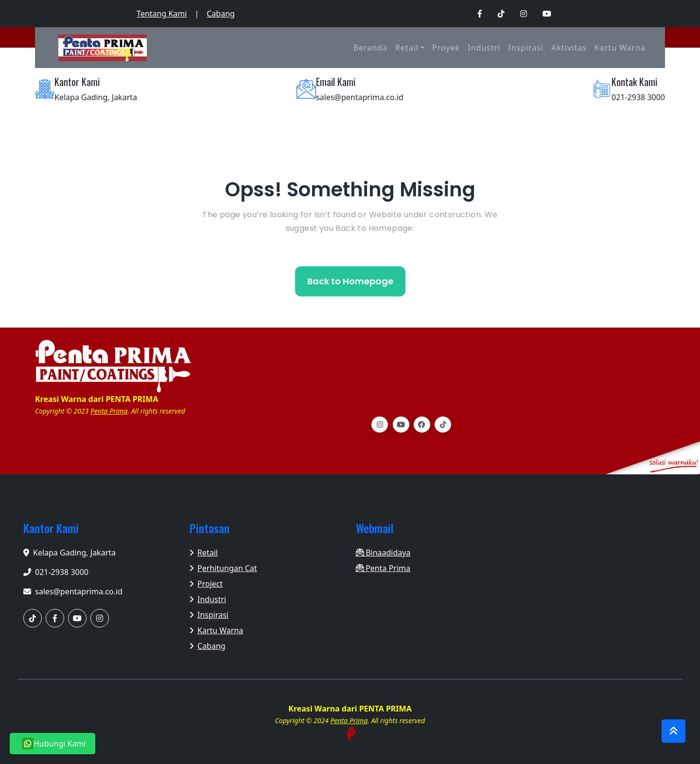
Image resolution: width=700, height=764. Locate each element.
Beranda (370, 48)
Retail (407, 48)
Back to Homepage (350, 281)
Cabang (221, 14)
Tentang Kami (162, 14)
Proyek (446, 48)
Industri (484, 48)
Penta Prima (109, 411)
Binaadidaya (383, 553)
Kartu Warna (620, 48)
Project (206, 584)
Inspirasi (526, 48)
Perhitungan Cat (223, 568)
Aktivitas (569, 48)
